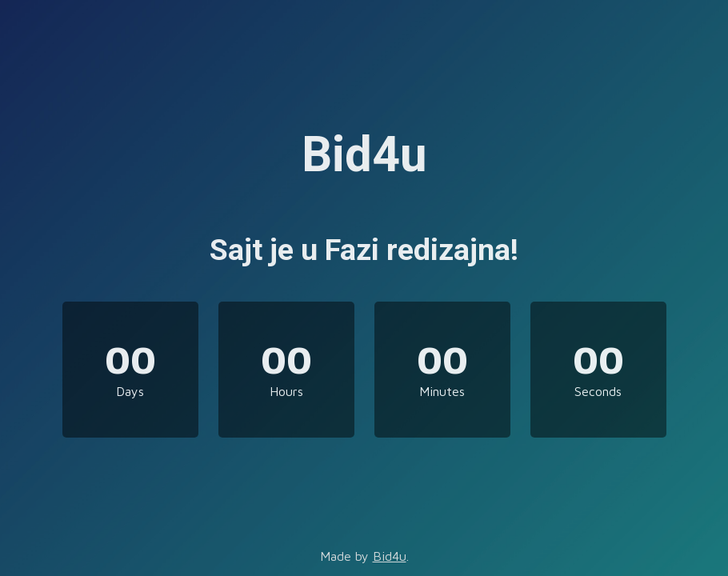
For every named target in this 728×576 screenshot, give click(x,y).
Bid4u (390, 556)
